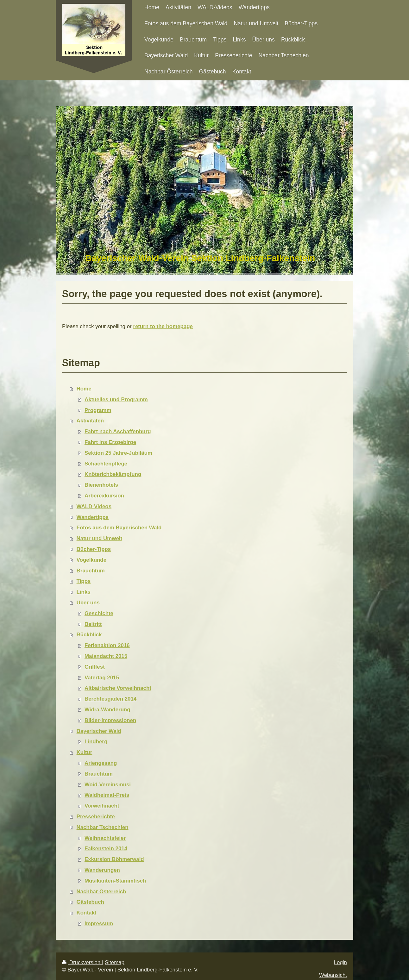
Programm (98, 410)
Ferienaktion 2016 (107, 645)
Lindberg (96, 742)
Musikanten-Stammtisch (115, 881)
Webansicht (333, 975)
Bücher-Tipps (94, 549)
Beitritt (93, 624)
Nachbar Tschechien (103, 827)
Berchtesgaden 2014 (110, 699)
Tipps (84, 581)
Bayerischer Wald (99, 731)
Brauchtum (91, 571)
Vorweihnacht (102, 806)
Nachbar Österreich (101, 892)
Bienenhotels (101, 485)
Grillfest (95, 667)
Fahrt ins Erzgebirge (110, 442)
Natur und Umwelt (100, 538)
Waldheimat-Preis (107, 795)
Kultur (85, 752)
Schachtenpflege (106, 464)
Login (340, 962)
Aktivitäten (90, 421)
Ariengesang (101, 763)
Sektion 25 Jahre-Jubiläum (118, 453)
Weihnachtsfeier (105, 838)
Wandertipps (93, 517)
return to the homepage (163, 326)
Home (84, 389)
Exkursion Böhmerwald (114, 859)
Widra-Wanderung (107, 710)
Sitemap (115, 962)
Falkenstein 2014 (106, 849)
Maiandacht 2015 (106, 656)
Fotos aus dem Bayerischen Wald (119, 528)
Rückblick (89, 635)
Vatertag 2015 (102, 678)
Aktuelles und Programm (116, 399)
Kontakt (87, 913)
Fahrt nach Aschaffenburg (118, 431)
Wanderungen (102, 870)
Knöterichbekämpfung (113, 474)
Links (84, 592)
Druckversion (82, 962)
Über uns (88, 603)
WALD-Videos (94, 506)
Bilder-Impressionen (110, 720)
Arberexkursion (104, 496)
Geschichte (99, 613)
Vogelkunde (91, 560)
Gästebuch (90, 902)
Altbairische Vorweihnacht (118, 688)
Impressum (99, 924)
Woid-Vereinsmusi (108, 785)
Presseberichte (96, 817)
